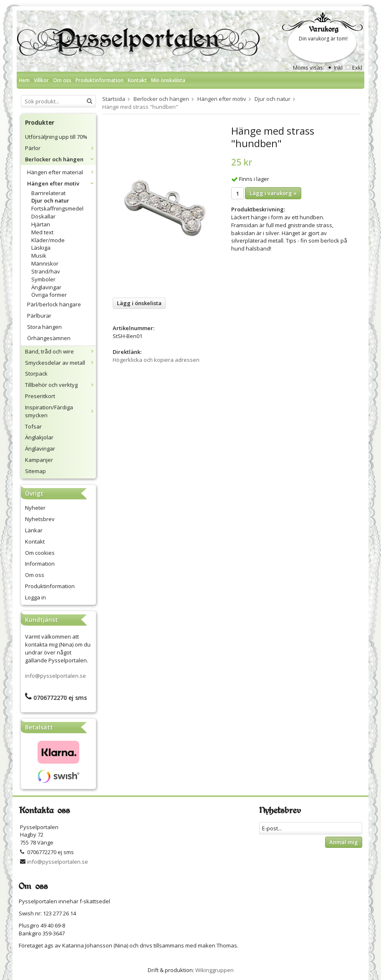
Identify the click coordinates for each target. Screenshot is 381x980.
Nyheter (35, 508)
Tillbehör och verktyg (61, 385)
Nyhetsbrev (40, 519)
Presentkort (40, 396)
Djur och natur (50, 201)
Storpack (36, 373)
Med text (42, 232)
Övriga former (49, 295)
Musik (39, 256)
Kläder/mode (48, 240)
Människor (45, 263)
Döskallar (43, 216)
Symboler (43, 279)
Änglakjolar (39, 437)
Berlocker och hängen (61, 159)
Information (40, 564)
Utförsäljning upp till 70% (56, 137)
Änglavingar (46, 287)
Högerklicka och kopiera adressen (156, 360)
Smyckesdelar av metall (61, 363)
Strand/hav (46, 271)
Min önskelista (168, 80)
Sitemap (35, 471)
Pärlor (61, 148)
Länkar (34, 530)
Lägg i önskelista (139, 303)
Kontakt (137, 80)
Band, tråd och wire (61, 351)
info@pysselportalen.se (56, 676)
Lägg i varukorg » (273, 193)
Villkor (41, 80)
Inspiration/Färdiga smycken (61, 411)
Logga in (35, 597)
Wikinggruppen (214, 970)
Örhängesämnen (49, 338)
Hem (24, 80)
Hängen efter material (62, 172)
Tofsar (33, 426)
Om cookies (40, 553)
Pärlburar (39, 316)
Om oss (62, 80)
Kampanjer (39, 460)
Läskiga (41, 248)
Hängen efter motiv (62, 183)
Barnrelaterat (48, 193)
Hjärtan (41, 224)
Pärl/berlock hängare (54, 304)
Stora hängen (44, 327)
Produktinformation (100, 80)
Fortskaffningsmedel (57, 208)
